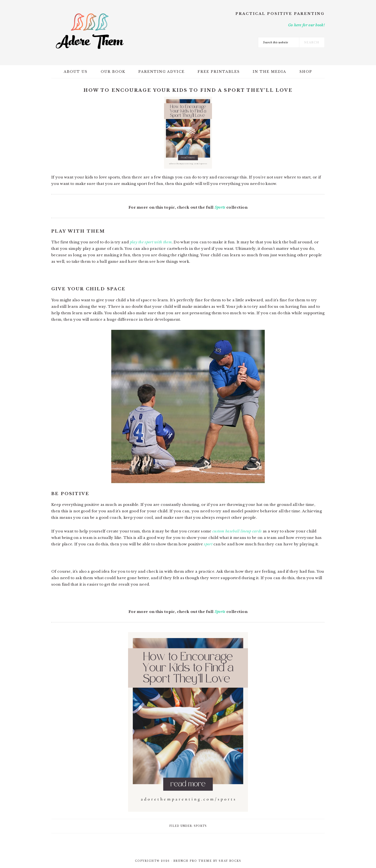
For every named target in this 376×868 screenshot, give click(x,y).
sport (208, 544)
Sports (220, 207)
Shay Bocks (230, 861)
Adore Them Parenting (90, 31)
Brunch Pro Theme (193, 861)
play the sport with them (151, 242)
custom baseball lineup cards (237, 531)
